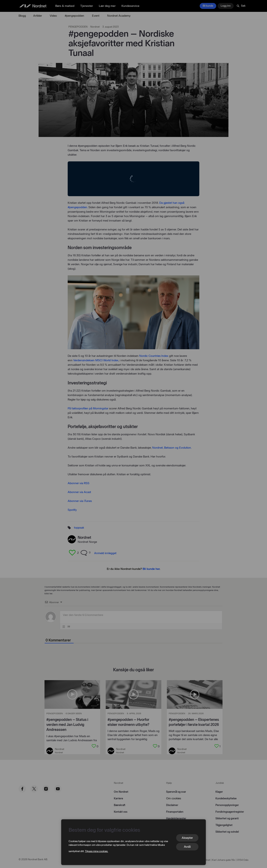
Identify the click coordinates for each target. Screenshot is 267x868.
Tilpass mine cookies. (97, 851)
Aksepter (187, 838)
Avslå (187, 847)
